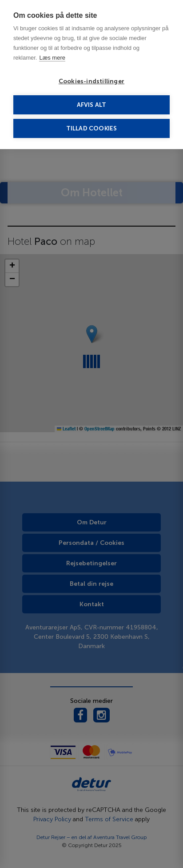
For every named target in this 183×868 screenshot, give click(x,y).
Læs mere (52, 58)
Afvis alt (92, 105)
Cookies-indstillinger (91, 81)
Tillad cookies (92, 128)
